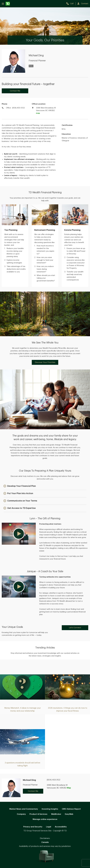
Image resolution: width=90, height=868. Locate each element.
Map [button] (69, 788)
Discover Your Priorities (45, 362)
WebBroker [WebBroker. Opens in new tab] (56, 814)
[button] (20, 486)
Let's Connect (75, 628)
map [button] (38, 113)
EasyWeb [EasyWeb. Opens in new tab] (69, 814)
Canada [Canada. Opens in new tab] (45, 842)
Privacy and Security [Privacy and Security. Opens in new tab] (33, 827)
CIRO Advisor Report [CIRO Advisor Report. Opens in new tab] (71, 809)
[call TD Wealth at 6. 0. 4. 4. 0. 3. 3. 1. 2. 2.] (71, 4)
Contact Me (15, 91)
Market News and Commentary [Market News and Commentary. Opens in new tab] (24, 809)
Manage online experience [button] (45, 819)
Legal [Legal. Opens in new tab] (49, 827)
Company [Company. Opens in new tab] (21, 814)
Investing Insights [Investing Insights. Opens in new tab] (50, 809)
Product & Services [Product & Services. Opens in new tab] (38, 814)
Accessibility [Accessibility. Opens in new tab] (61, 827)
